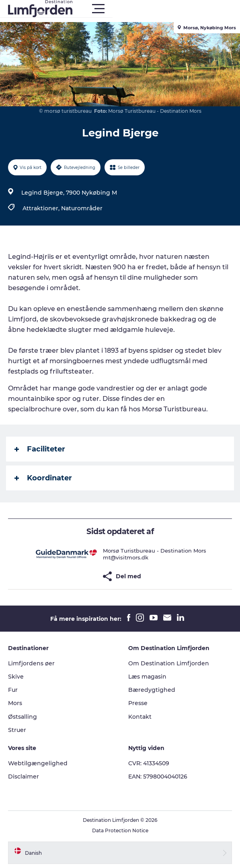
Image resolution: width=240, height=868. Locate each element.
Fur (13, 690)
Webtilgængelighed (38, 763)
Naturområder (82, 208)
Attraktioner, (42, 208)
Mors (15, 703)
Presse (138, 703)
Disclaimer (24, 777)
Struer (17, 730)
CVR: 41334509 (149, 763)
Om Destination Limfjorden (169, 663)
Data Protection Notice (120, 830)
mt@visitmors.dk (126, 557)
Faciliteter (40, 449)
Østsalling (23, 717)
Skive (16, 677)
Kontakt (140, 717)
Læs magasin (147, 677)
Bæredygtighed (152, 690)
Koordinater (43, 478)
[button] (156, 9)
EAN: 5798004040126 (158, 777)
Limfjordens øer (31, 663)
